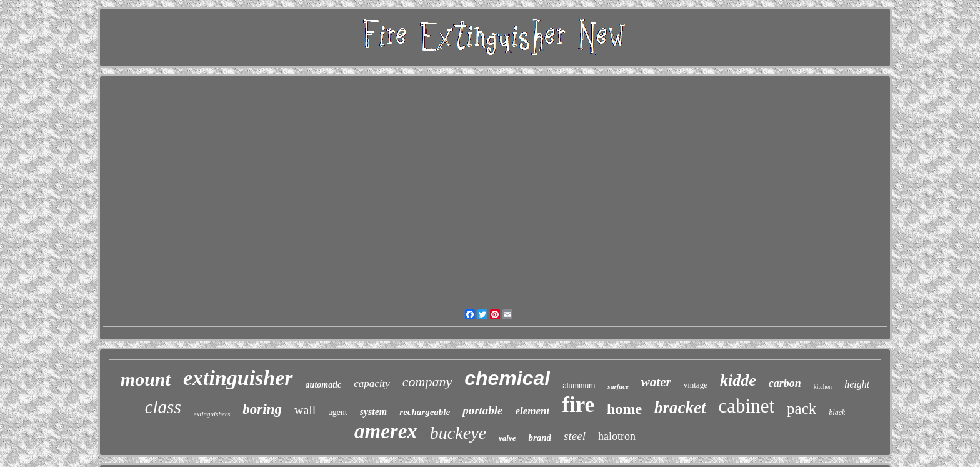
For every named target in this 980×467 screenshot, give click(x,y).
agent (337, 412)
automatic (324, 385)
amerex (386, 431)
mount (146, 379)
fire (578, 405)
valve (507, 438)
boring (262, 409)
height (857, 384)
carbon (785, 383)
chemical (507, 378)
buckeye (458, 433)
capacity (372, 384)
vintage (696, 385)
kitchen (823, 387)
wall (305, 410)
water (656, 382)
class (163, 407)
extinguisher (238, 378)
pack (802, 409)
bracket (680, 408)
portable (482, 410)
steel (575, 436)
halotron (617, 436)
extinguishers (212, 414)
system (374, 412)
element (533, 411)
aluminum (579, 386)
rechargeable (425, 412)
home (624, 409)
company (427, 382)
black (837, 413)
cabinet (747, 406)
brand (540, 438)
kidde (738, 380)
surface (618, 386)
